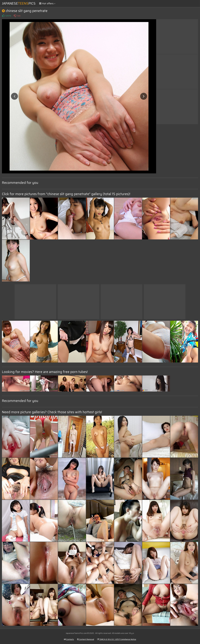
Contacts (69, 639)
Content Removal (86, 639)
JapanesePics (19, 3)
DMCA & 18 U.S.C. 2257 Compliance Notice (117, 639)
